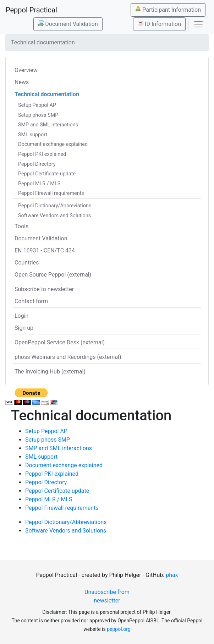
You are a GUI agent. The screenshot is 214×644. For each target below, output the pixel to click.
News (22, 82)
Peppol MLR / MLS (39, 184)
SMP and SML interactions (48, 125)
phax (172, 575)
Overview (26, 70)
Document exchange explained (53, 144)
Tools (21, 226)
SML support (33, 135)
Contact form (31, 301)
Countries (27, 263)
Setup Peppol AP (37, 105)
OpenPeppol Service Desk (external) (60, 342)
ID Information (159, 24)
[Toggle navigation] (198, 24)
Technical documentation (47, 94)
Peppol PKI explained (42, 154)
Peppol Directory (37, 164)
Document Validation (68, 24)
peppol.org (119, 629)
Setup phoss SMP (38, 115)
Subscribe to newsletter (44, 289)
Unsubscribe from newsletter (107, 596)
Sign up (24, 328)
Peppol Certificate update (47, 174)
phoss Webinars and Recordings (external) (68, 357)
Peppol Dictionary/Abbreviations (55, 206)
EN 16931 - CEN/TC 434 (45, 250)
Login (21, 316)
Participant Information (168, 10)
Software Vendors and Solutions (54, 216)
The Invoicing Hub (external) (50, 372)
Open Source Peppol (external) (53, 275)
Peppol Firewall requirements (51, 193)
